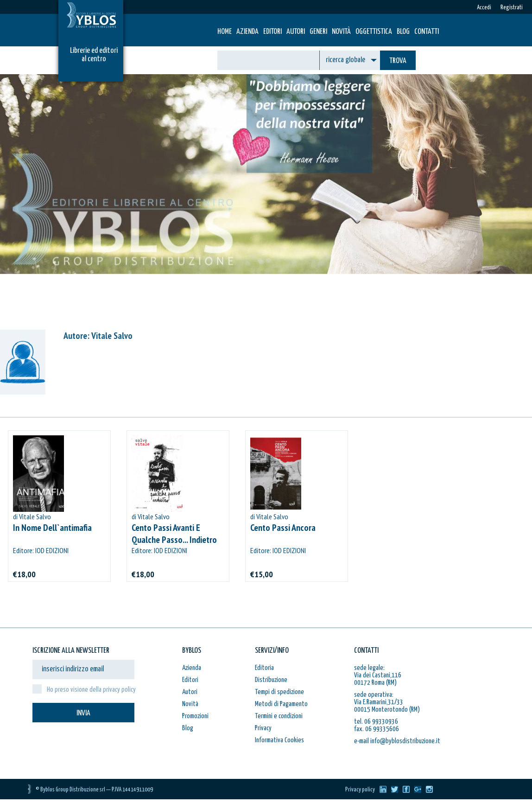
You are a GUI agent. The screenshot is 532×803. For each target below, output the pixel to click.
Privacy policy (360, 790)
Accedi (484, 8)
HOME (225, 32)
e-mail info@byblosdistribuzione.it (397, 741)
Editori (272, 32)
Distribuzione (271, 680)
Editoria (264, 668)
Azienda (247, 32)
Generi (318, 32)
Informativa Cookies (279, 740)
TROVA (398, 61)
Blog (403, 32)
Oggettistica (374, 32)
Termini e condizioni (279, 716)
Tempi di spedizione (279, 692)
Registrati (512, 8)
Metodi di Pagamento (281, 704)
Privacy (263, 728)
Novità (341, 32)
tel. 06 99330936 (376, 722)
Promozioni (195, 716)
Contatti (427, 32)
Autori (296, 32)
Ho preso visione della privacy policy (91, 690)
